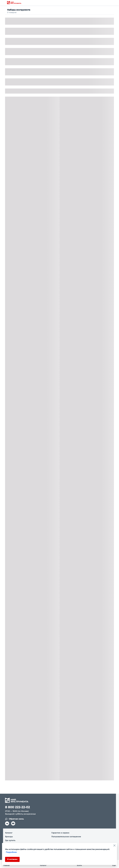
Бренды (9, 837)
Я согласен (12, 859)
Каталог (9, 833)
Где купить (10, 840)
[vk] (7, 823)
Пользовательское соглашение (66, 837)
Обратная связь (14, 819)
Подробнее (11, 852)
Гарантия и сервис (60, 833)
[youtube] (13, 823)
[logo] (14, 3)
